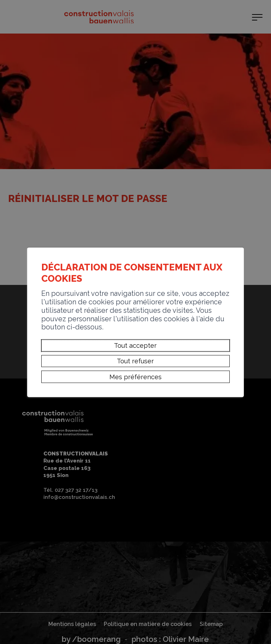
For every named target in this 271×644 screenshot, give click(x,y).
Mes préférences (135, 377)
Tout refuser (135, 361)
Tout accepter (135, 345)
